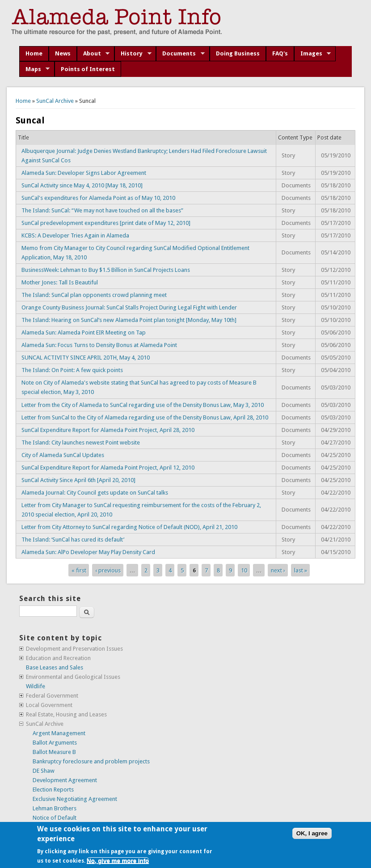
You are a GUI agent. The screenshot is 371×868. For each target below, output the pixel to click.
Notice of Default (55, 818)
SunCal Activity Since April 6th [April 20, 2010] (78, 480)
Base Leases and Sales (55, 667)
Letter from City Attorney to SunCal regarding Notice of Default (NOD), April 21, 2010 (129, 527)
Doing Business (238, 53)
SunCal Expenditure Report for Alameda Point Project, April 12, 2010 (108, 468)
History (133, 54)
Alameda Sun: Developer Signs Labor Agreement (84, 173)
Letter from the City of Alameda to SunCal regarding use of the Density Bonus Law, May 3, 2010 (143, 405)
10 (244, 570)
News (63, 53)
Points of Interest (88, 69)
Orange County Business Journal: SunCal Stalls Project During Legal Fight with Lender (129, 307)
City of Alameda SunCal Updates (63, 455)
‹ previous (108, 570)
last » (301, 570)
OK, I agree (312, 833)
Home (34, 53)
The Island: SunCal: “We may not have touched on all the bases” (102, 210)
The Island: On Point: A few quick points (72, 370)
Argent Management (59, 733)
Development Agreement (65, 780)
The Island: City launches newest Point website (81, 442)
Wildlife (36, 686)
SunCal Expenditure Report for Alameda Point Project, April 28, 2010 (108, 430)
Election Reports (53, 790)
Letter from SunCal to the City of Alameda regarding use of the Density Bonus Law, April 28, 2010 (145, 417)
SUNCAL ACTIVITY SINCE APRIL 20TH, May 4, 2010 (86, 358)
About (93, 54)
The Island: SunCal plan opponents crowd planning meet (94, 295)
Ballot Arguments (55, 743)
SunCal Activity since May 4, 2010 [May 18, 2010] (82, 185)
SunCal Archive (55, 101)
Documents (180, 54)
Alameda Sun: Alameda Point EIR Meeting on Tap (84, 332)
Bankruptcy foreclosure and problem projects (91, 761)
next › (278, 570)
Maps (35, 69)
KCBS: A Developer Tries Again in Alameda (75, 235)
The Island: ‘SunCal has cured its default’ (73, 540)
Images (313, 54)
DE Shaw (44, 771)
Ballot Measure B (54, 752)
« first (79, 570)
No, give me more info (118, 861)
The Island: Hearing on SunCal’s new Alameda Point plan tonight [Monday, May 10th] (129, 320)
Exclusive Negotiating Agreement (75, 799)
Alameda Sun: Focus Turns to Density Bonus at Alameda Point (99, 345)
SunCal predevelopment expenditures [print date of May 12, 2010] (106, 223)
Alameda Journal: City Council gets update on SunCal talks (95, 493)
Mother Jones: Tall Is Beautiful (60, 282)
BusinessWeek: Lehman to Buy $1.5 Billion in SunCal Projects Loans (106, 270)
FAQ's (280, 53)
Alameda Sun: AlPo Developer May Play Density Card (88, 552)
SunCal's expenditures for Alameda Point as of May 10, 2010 (98, 198)
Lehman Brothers (55, 808)
